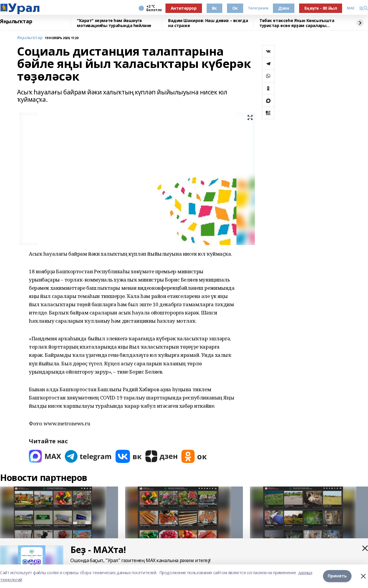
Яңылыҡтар (16, 21)
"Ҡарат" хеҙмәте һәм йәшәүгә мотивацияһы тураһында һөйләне (114, 23)
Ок (235, 8)
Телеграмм (258, 8)
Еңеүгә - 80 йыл (321, 8)
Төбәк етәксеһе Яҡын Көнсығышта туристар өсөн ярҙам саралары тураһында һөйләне (297, 23)
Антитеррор (184, 8)
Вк (214, 8)
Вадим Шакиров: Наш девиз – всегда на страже (208, 23)
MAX (351, 8)
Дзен (284, 8)
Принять (337, 576)
